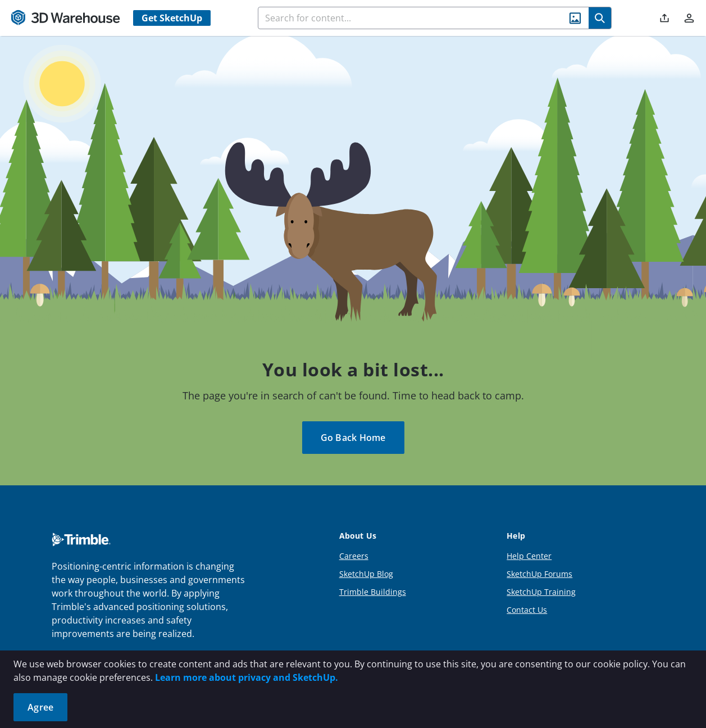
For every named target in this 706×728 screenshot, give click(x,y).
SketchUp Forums (539, 574)
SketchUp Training (541, 592)
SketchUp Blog (366, 574)
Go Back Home (353, 438)
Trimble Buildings (373, 592)
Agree (40, 707)
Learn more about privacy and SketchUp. (247, 677)
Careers (354, 556)
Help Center (529, 556)
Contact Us (527, 610)
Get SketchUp (172, 18)
